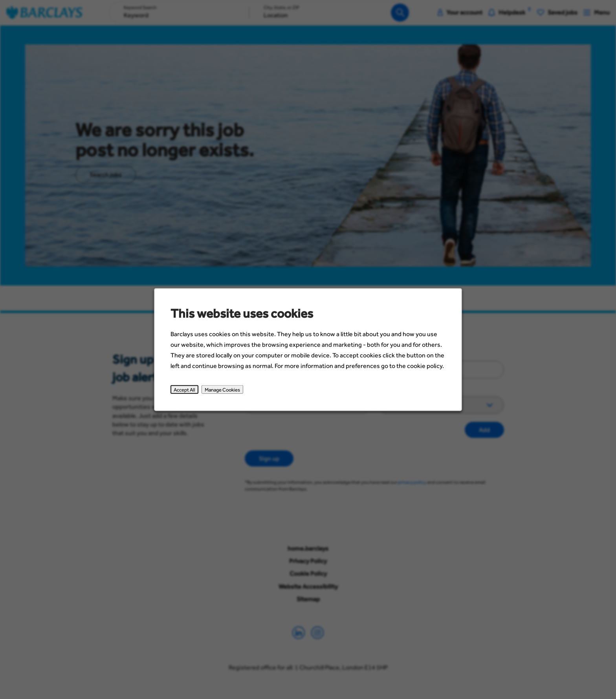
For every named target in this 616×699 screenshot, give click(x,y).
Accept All (187, 391)
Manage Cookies (224, 391)
